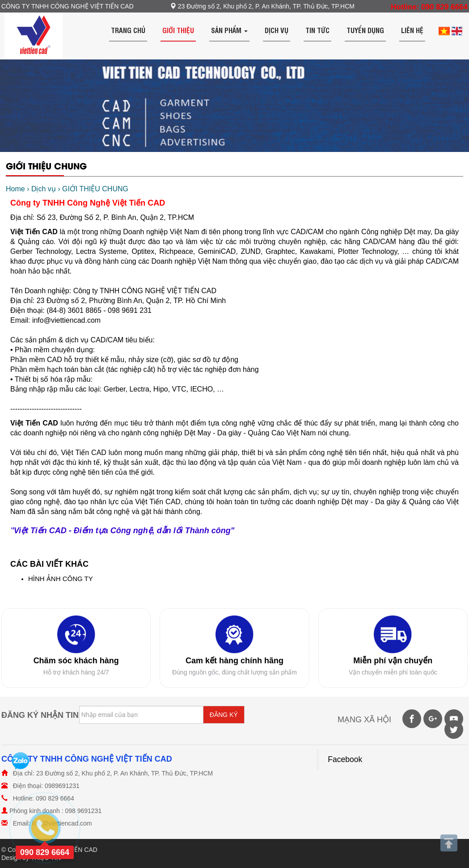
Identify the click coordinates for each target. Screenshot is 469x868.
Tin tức (317, 30)
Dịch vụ (277, 30)
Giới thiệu (178, 30)
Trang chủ (128, 30)
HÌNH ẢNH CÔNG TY (61, 579)
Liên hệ (412, 30)
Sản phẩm (229, 30)
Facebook (345, 759)
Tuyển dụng (365, 30)
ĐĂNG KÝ (224, 715)
